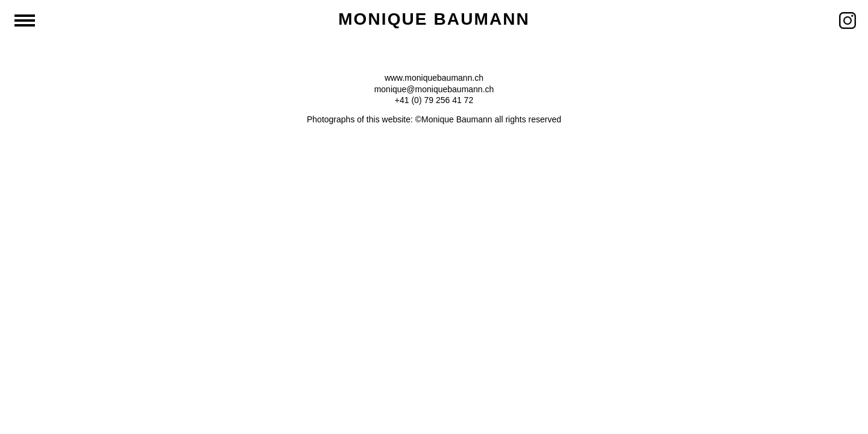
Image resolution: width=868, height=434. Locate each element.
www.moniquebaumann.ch (434, 78)
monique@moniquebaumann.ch (434, 89)
